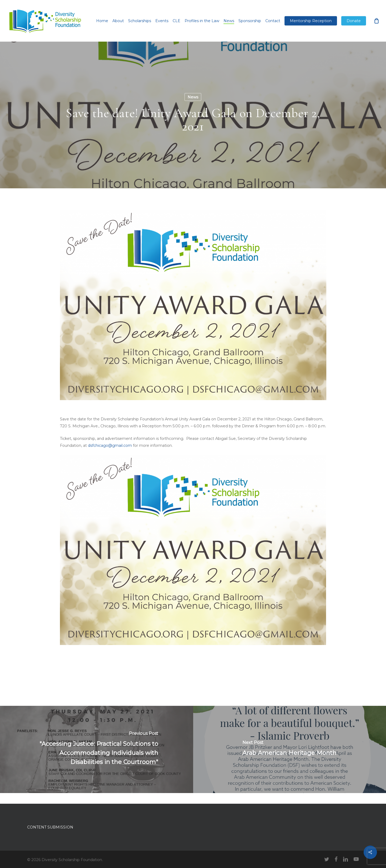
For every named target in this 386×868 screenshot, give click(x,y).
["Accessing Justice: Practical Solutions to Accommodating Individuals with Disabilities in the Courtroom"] (97, 749)
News (193, 97)
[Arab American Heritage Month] (290, 749)
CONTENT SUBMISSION (50, 827)
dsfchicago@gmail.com (110, 445)
